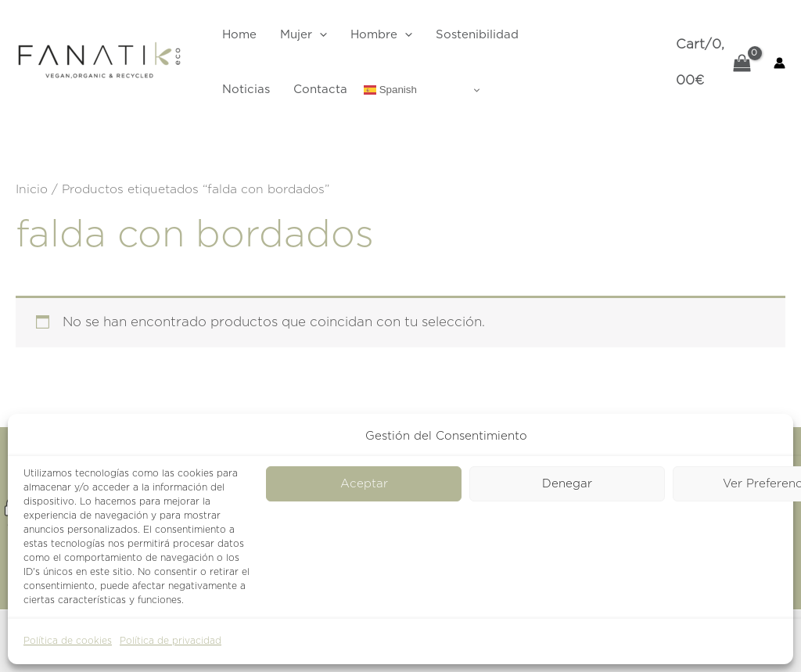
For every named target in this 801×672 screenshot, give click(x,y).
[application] (320, 35)
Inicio (32, 189)
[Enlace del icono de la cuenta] (779, 63)
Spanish (390, 90)
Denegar (567, 484)
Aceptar (364, 484)
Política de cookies (68, 641)
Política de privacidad (171, 641)
